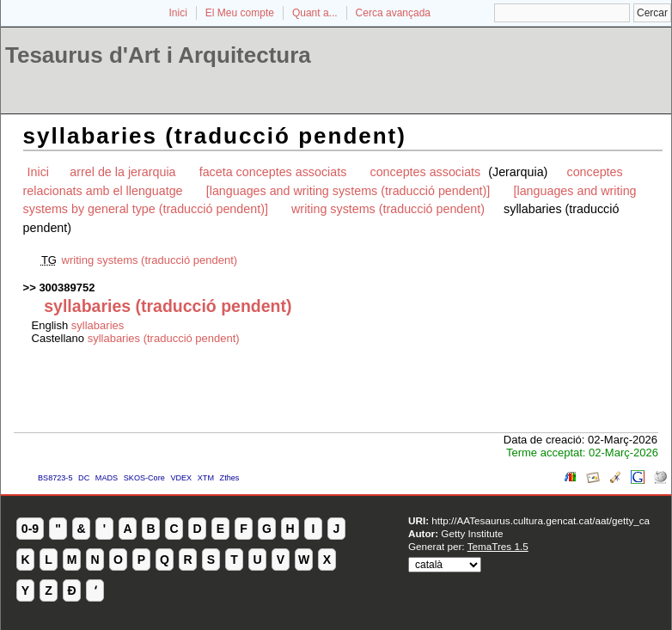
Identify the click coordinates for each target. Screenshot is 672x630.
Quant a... (315, 13)
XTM (206, 478)
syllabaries (98, 325)
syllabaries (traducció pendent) (164, 338)
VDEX (181, 478)
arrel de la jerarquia (122, 172)
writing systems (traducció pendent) (388, 209)
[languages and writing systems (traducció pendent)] (348, 191)
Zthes (230, 478)
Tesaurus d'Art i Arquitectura (158, 55)
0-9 (30, 529)
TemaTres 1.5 (498, 546)
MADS (107, 478)
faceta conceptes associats (273, 172)
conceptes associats (428, 172)
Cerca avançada (393, 13)
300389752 (67, 287)
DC (84, 478)
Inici (178, 13)
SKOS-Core (144, 478)
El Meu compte (240, 13)
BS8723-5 (55, 478)
